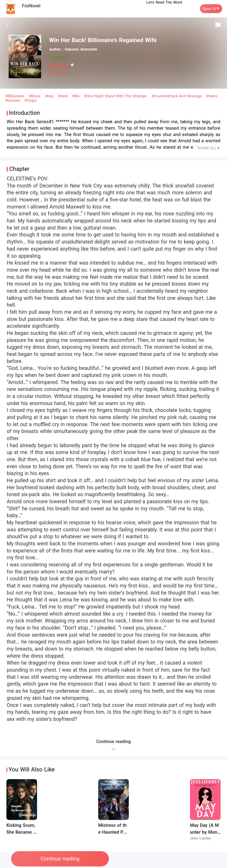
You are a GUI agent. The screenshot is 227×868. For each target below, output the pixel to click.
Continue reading (60, 859)
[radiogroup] (62, 65)
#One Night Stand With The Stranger (116, 96)
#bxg (50, 96)
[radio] (52, 65)
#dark (63, 96)
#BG (77, 96)
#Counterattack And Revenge (177, 96)
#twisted (13, 100)
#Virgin (30, 100)
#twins (212, 96)
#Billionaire (15, 96)
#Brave (35, 96)
